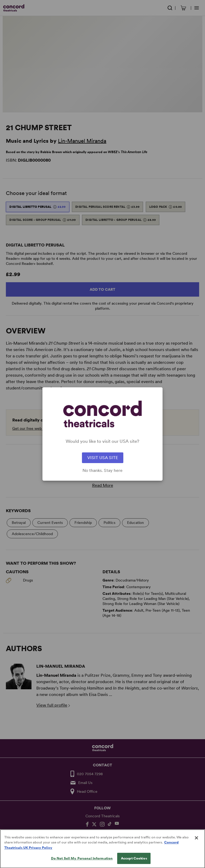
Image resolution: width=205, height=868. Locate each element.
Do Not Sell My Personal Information (82, 862)
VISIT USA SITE (103, 458)
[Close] (196, 842)
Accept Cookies (134, 862)
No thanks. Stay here (102, 471)
